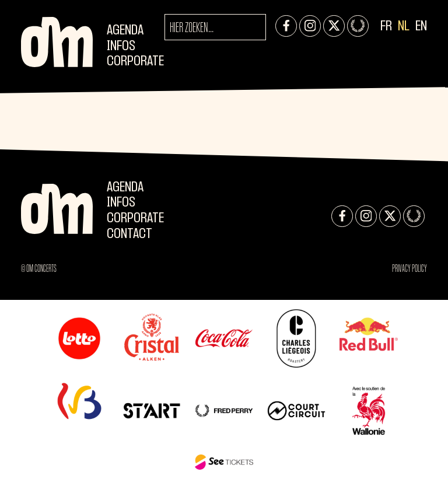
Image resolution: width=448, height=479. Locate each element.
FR (386, 27)
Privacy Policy (409, 268)
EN (421, 27)
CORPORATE (135, 62)
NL (404, 27)
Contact (129, 234)
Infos (121, 46)
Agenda (125, 31)
